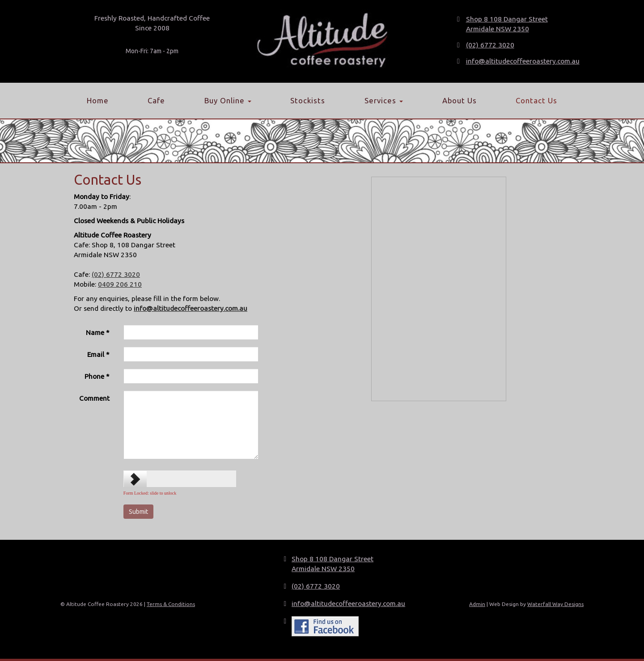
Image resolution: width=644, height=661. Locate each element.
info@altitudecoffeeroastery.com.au (523, 61)
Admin (477, 604)
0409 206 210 (120, 284)
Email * (98, 354)
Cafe (156, 100)
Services (384, 100)
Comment (94, 398)
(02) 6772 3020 (490, 45)
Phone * (97, 376)
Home (98, 100)
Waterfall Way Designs (555, 604)
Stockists (308, 100)
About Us (460, 100)
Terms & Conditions (171, 604)
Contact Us (536, 100)
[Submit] (138, 512)
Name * (98, 333)
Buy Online (228, 100)
